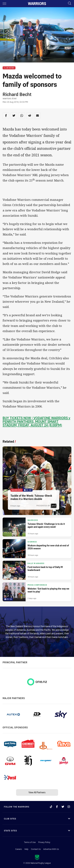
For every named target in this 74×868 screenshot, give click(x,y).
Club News (9, 68)
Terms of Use (30, 842)
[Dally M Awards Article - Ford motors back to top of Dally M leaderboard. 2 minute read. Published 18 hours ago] (37, 570)
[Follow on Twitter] (63, 807)
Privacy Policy (44, 842)
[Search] (70, 4)
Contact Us (36, 849)
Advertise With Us (51, 849)
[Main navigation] (4, 4)
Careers (19, 849)
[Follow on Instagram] (69, 807)
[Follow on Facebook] (57, 807)
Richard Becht (17, 94)
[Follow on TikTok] (51, 807)
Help (26, 849)
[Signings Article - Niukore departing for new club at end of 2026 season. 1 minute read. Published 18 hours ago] (37, 549)
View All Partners (37, 792)
